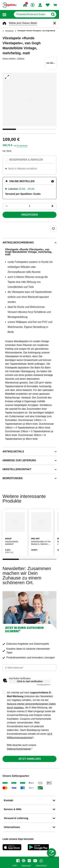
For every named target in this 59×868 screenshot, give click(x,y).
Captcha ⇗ (44, 685)
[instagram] (29, 861)
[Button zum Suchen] (53, 14)
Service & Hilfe (13, 809)
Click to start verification (30, 681)
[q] (32, 14)
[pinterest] (24, 861)
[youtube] (35, 861)
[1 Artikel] (29, 206)
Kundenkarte (22, 146)
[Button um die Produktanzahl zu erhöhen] (54, 206)
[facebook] (18, 861)
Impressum (26, 866)
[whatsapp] (41, 861)
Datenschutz (41, 866)
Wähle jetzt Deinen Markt (23, 23)
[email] (29, 668)
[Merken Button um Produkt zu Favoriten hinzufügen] (53, 229)
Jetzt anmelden (29, 759)
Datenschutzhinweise (19, 749)
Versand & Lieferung (16, 818)
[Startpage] (9, 5)
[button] (4, 14)
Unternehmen (12, 827)
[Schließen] (55, 23)
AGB (15, 866)
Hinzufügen (29, 215)
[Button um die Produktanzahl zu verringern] (5, 206)
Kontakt (8, 800)
